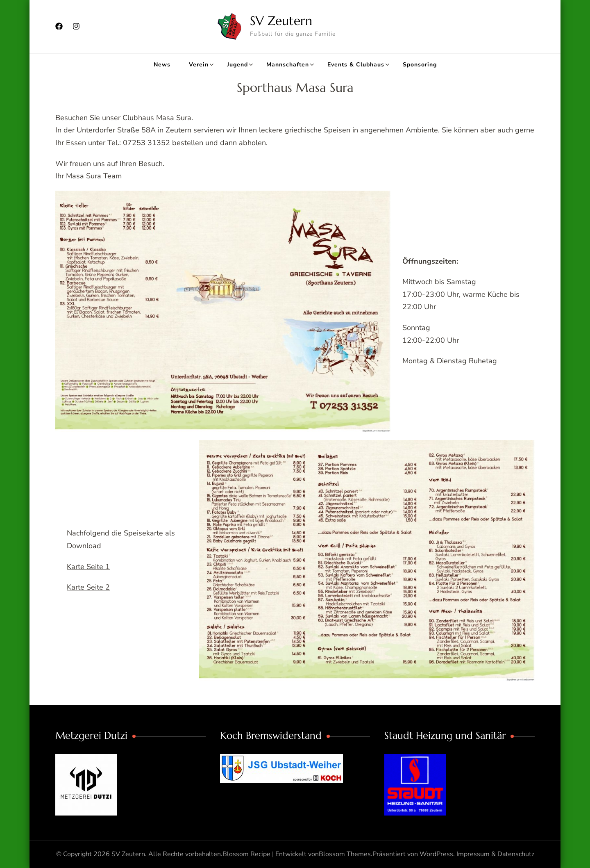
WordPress (436, 854)
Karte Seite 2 (88, 587)
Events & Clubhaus (356, 65)
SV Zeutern (281, 21)
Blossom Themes (345, 854)
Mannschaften (288, 65)
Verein (199, 65)
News (162, 65)
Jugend (237, 65)
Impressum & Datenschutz (495, 854)
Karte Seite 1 (88, 567)
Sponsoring (420, 65)
